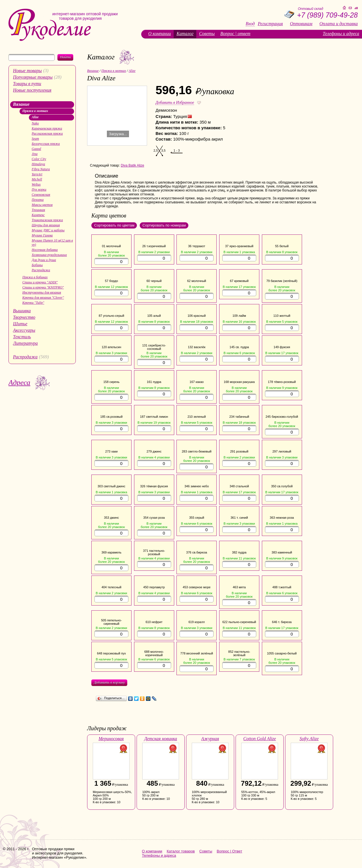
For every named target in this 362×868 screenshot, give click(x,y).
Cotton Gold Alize (259, 739)
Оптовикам (301, 24)
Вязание (21, 104)
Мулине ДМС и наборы (48, 230)
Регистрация (271, 24)
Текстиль (22, 337)
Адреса (19, 383)
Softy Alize (309, 739)
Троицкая (38, 210)
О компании (160, 34)
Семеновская (41, 195)
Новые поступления (32, 90)
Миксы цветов (42, 205)
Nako (35, 123)
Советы (207, 34)
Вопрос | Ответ (229, 851)
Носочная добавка (45, 250)
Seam (35, 139)
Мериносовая (111, 739)
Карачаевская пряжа (47, 128)
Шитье (20, 324)
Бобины (37, 265)
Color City (39, 159)
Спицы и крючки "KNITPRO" (43, 287)
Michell (37, 179)
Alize (35, 117)
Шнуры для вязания (46, 225)
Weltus (36, 184)
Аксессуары (24, 330)
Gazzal (36, 149)
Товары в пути (27, 84)
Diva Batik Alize (132, 165)
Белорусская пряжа (46, 144)
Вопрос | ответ (235, 34)
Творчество (24, 317)
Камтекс (38, 215)
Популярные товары (33, 77)
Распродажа (41, 270)
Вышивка (22, 311)
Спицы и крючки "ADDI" (40, 282)
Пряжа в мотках (35, 111)
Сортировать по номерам (164, 225)
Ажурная (210, 739)
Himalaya (38, 164)
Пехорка (38, 200)
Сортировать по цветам (114, 225)
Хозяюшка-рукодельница (49, 255)
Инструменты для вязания (42, 292)
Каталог (185, 34)
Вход (250, 24)
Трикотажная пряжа (47, 220)
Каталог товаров (181, 851)
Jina (35, 154)
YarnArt (37, 174)
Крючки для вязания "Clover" (43, 298)
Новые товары (27, 71)
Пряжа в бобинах (35, 277)
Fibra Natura (41, 169)
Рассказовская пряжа (47, 133)
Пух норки (39, 189)
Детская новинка (161, 739)
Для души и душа (44, 260)
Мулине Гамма (42, 235)
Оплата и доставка (339, 24)
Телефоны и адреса (341, 34)
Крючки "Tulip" (33, 303)
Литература (25, 343)
